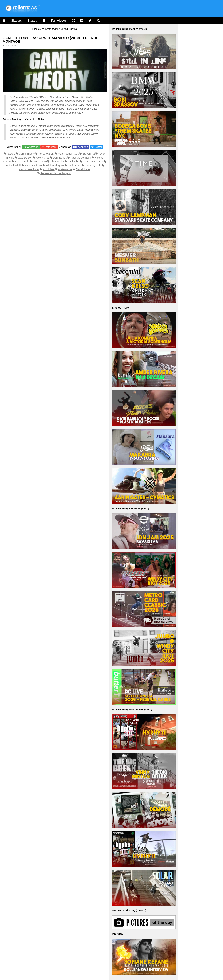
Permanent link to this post (56, 173)
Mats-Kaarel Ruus (68, 154)
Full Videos (59, 21)
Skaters (16, 21)
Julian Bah (55, 130)
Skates (32, 21)
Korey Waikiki (46, 154)
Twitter (98, 147)
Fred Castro (40, 161)
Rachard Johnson (81, 158)
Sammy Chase (33, 165)
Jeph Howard (17, 134)
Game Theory (18, 126)
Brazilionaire (91, 126)
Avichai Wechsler (29, 169)
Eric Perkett (32, 137)
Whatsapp (32, 147)
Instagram (51, 147)
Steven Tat (89, 154)
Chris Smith (57, 161)
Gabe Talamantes (93, 161)
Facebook (82, 147)
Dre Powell (69, 130)
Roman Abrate (53, 134)
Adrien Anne (65, 169)
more (143, 29)
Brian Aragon (40, 130)
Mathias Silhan (35, 134)
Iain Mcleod (83, 134)
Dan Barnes (60, 158)
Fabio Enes (74, 165)
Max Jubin (69, 134)
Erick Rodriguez (55, 165)
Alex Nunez (43, 158)
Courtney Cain (93, 165)
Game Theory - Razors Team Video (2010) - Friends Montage (50, 40)
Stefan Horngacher (88, 130)
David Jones (83, 169)
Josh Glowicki (13, 165)
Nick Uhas (48, 169)
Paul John (73, 161)
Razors (42, 126)
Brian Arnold (22, 161)
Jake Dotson (25, 158)
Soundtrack (64, 137)
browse (141, 910)
